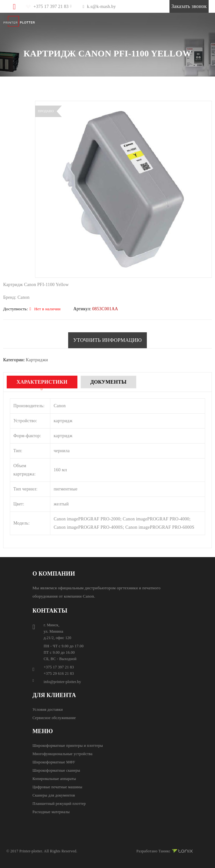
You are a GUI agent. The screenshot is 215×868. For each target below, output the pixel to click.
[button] (107, 340)
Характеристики (42, 382)
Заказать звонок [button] (189, 6)
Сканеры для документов (54, 795)
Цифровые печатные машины (57, 787)
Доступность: (15, 309)
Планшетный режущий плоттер (59, 804)
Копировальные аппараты (54, 779)
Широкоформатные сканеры (56, 770)
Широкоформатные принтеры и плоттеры (68, 746)
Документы (108, 382)
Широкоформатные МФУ (54, 762)
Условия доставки (48, 710)
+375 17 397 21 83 (51, 7)
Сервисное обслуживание (54, 718)
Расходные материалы (51, 812)
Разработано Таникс (165, 850)
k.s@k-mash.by (101, 7)
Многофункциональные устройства (62, 754)
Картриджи (37, 360)
